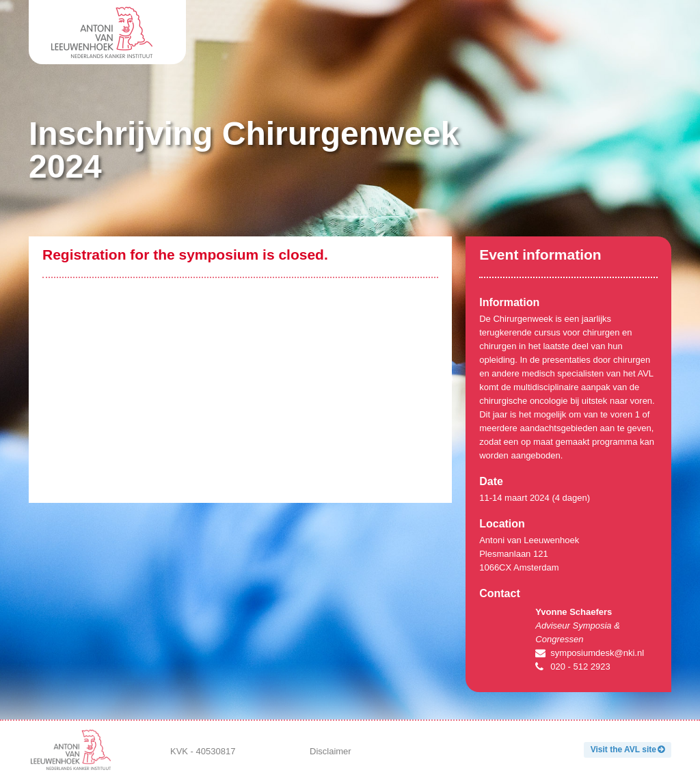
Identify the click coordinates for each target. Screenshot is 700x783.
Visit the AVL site (623, 750)
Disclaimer (331, 751)
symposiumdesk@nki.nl (597, 653)
